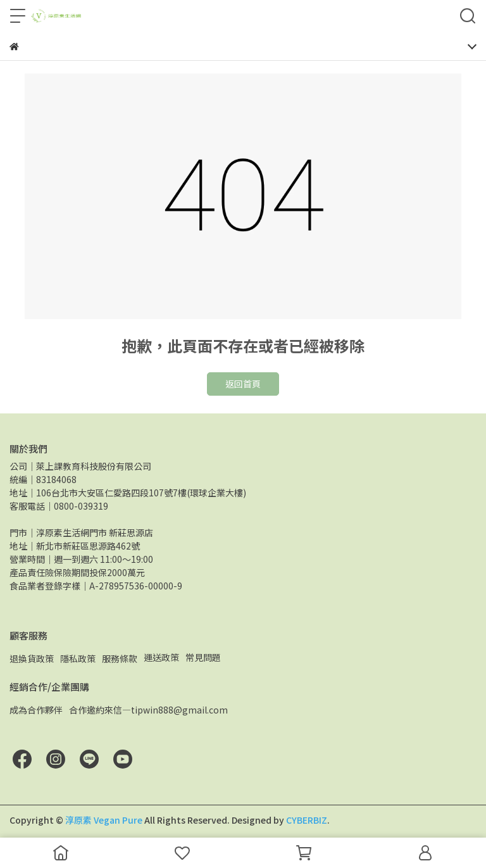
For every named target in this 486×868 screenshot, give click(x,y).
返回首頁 (243, 384)
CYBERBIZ (307, 820)
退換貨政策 (32, 658)
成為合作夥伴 (36, 710)
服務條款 (120, 658)
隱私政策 (78, 658)
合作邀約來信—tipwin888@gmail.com (148, 710)
